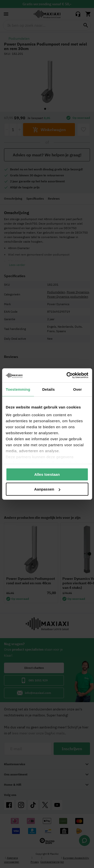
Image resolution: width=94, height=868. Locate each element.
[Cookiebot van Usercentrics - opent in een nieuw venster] (67, 375)
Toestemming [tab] (18, 389)
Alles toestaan (47, 474)
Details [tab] (48, 389)
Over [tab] (78, 389)
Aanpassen (47, 489)
